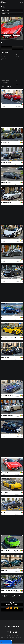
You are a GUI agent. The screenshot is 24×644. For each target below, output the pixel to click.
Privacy (19, 638)
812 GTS (6, 570)
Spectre (9, 513)
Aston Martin (4, 395)
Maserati (3, 338)
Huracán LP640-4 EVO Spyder (14, 550)
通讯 (18, 626)
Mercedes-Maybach (6, 260)
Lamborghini (4, 183)
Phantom (9, 163)
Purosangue (7, 318)
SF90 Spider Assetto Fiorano (11, 590)
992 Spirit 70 (8, 143)
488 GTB (6, 493)
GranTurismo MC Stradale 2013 (12, 338)
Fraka (4, 106)
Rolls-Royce (4, 163)
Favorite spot (4, 33)
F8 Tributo (7, 358)
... (17, 596)
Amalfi (6, 105)
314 (20, 596)
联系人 (13, 626)
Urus (8, 280)
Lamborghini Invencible (11, 36)
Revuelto (9, 240)
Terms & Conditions (8, 638)
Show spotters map (7, 86)
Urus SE (9, 183)
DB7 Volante (10, 395)
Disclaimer (12, 641)
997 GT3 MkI (8, 203)
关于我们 (8, 626)
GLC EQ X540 (11, 435)
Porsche (3, 143)
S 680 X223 (12, 260)
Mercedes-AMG (5, 435)
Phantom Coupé (10, 415)
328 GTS (6, 473)
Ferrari (3, 105)
